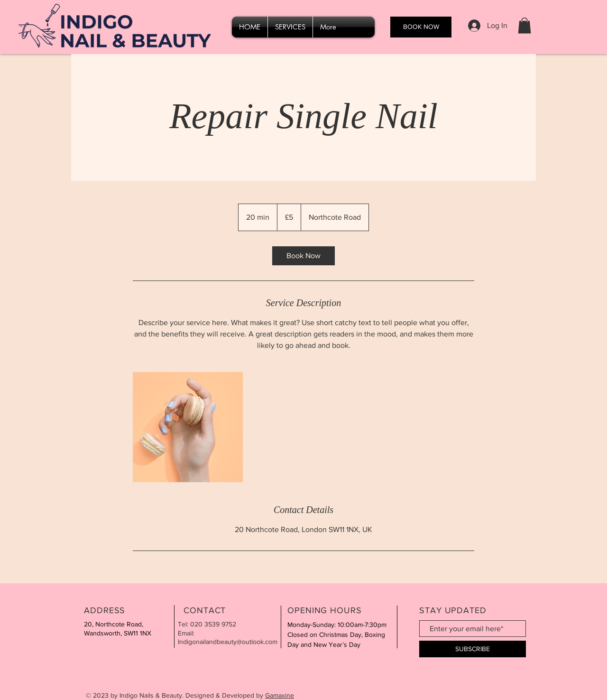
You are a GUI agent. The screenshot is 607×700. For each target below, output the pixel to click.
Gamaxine (280, 695)
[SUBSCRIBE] (473, 649)
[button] (524, 25)
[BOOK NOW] (421, 27)
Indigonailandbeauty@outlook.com (228, 642)
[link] (303, 256)
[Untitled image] (188, 427)
